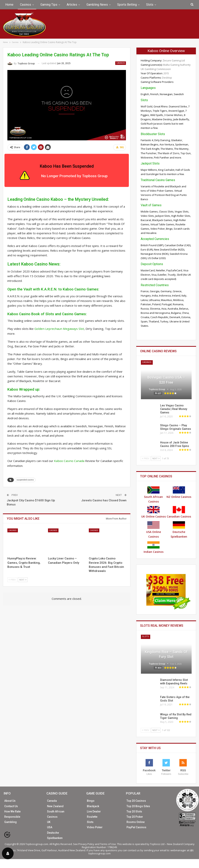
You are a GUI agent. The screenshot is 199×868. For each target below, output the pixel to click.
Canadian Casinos (179, 512)
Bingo (91, 801)
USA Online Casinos (154, 530)
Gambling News (97, 5)
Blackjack (93, 806)
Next (23, 579)
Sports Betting (127, 5)
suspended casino (25, 480)
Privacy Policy (86, 844)
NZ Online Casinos (179, 492)
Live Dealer (94, 811)
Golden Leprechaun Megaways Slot (58, 329)
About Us (10, 801)
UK (49, 822)
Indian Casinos (154, 547)
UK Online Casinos (154, 512)
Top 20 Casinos (136, 801)
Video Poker (95, 827)
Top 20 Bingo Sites (138, 806)
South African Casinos (153, 495)
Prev (12, 579)
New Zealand (55, 806)
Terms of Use (108, 844)
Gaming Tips (49, 5)
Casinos (26, 5)
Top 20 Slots (134, 811)
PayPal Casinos (136, 827)
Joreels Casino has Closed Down (104, 500)
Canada (52, 801)
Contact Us (11, 806)
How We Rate (12, 811)
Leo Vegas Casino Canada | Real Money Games (173, 409)
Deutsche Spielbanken (179, 530)
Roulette (92, 817)
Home (9, 5)
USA (50, 827)
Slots (150, 5)
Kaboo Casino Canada (68, 461)
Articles (72, 5)
